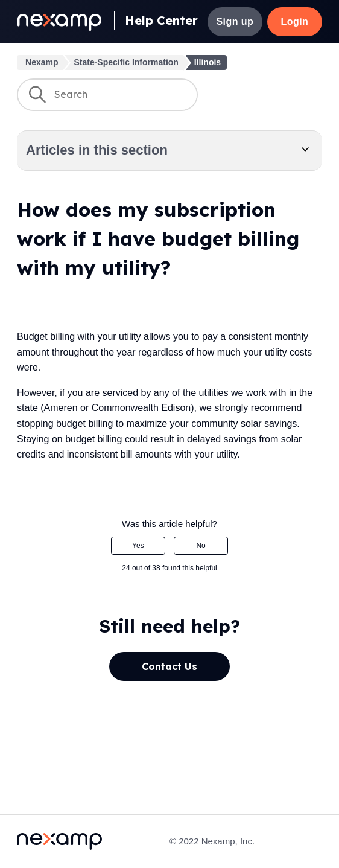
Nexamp (42, 62)
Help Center (161, 20)
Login (294, 21)
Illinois (208, 62)
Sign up (235, 21)
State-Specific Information (126, 62)
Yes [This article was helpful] (138, 546)
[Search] (107, 95)
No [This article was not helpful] (201, 546)
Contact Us (169, 666)
